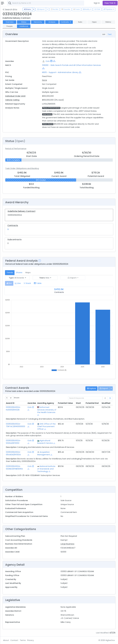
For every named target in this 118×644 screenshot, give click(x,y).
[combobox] (46, 3)
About (6, 640)
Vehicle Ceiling (12, 100)
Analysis (52, 22)
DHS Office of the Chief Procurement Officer (46, 426)
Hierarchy (38, 22)
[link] (110, 398)
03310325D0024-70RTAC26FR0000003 (15, 425)
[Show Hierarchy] (54, 61)
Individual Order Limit (15, 96)
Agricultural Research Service (45, 442)
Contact (14, 640)
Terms (23, 640)
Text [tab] (110, 34)
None (45, 80)
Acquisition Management (44, 453)
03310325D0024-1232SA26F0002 (13, 442)
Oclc (48, 61)
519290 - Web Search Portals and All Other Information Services (71, 65)
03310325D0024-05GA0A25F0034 (13, 453)
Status (24, 22)
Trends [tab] (10, 273)
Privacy (30, 640)
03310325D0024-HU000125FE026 (13, 409)
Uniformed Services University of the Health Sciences (47, 410)
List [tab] (104, 34)
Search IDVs (10, 10)
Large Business (67, 544)
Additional (24, 26)
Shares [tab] (19, 273)
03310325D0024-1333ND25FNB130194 (14, 468)
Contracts (66, 22)
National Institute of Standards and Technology (46, 469)
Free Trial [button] (110, 3)
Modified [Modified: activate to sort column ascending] (106, 403)
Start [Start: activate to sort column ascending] (78, 403)
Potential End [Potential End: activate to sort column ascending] (92, 403)
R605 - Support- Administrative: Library (60, 72)
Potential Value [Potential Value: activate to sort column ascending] (65, 403)
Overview (10, 22)
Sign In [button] (97, 3)
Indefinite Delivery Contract (22, 211)
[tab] (9, 283)
